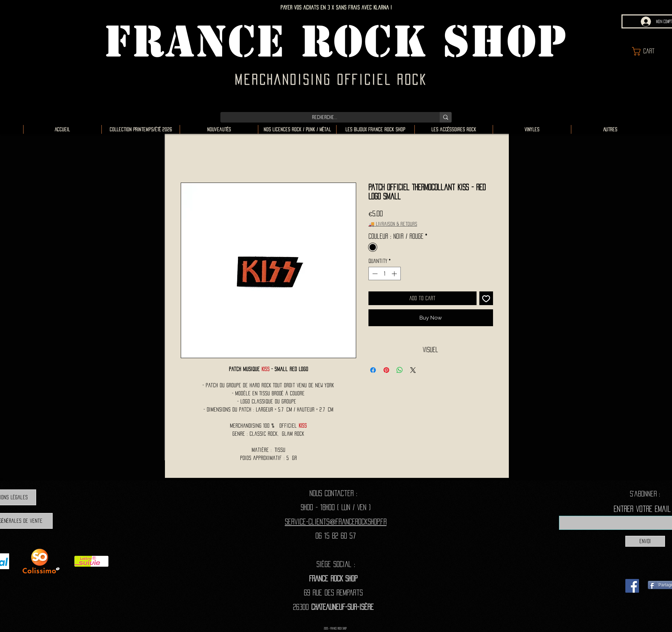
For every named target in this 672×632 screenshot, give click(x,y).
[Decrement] (374, 274)
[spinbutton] (384, 274)
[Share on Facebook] (373, 370)
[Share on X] (413, 370)
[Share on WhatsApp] (400, 370)
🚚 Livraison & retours (393, 224)
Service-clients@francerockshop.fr (336, 522)
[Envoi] (645, 541)
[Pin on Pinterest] (386, 370)
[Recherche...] (325, 117)
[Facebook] (632, 586)
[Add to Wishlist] (486, 298)
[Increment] (395, 274)
